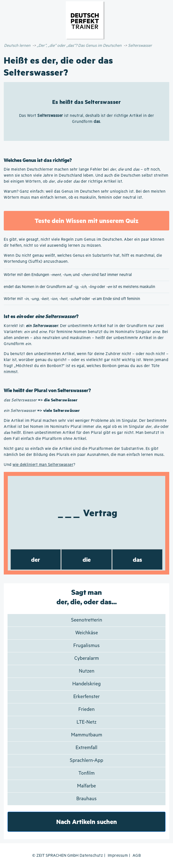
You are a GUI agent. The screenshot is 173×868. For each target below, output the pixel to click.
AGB (137, 856)
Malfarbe (86, 786)
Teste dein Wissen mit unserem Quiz (86, 221)
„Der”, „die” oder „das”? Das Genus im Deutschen (79, 46)
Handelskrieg (86, 684)
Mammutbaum (87, 735)
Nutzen (87, 671)
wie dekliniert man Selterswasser (43, 465)
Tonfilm (86, 773)
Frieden (86, 709)
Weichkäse (87, 633)
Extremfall (86, 748)
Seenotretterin (87, 620)
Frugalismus (86, 646)
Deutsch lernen (17, 46)
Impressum (118, 856)
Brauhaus (86, 799)
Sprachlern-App (86, 761)
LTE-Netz (86, 722)
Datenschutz (91, 856)
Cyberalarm (87, 658)
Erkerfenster (86, 697)
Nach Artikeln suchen (87, 822)
